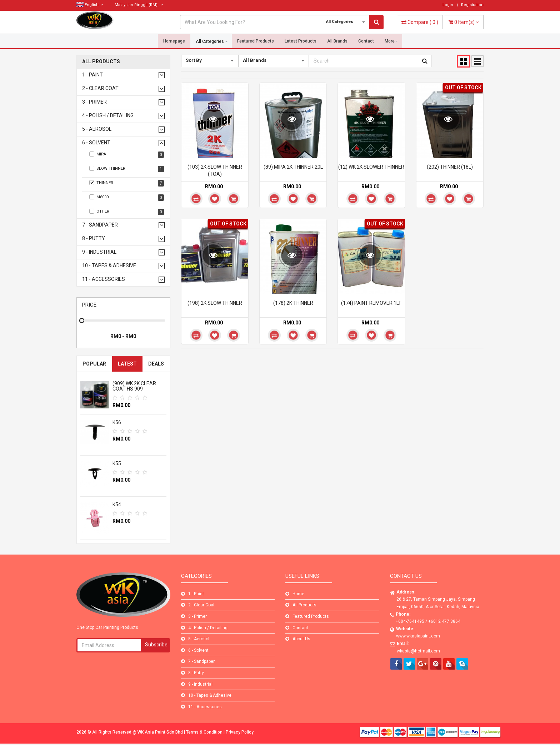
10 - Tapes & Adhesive (109, 266)
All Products (101, 62)
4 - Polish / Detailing (108, 116)
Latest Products (301, 41)
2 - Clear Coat (100, 88)
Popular (94, 364)
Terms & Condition (205, 732)
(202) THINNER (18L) (450, 167)
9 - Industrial (99, 252)
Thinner (127, 183)
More (390, 41)
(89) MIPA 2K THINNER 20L (293, 167)
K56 (117, 422)
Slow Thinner (127, 169)
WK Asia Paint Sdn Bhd (161, 732)
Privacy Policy (240, 732)
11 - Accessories (104, 279)
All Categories (210, 41)
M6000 (127, 198)
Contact (366, 41)
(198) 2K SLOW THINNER (215, 303)
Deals (156, 364)
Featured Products (256, 41)
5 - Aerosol (97, 129)
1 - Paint (92, 75)
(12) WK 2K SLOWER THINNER (371, 167)
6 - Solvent (96, 143)
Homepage (174, 41)
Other (127, 212)
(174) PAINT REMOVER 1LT (371, 303)
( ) (420, 22)
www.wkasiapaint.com (418, 636)
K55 (117, 463)
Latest (127, 364)
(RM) (139, 5)
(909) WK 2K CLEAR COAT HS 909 (134, 386)
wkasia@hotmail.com (418, 651)
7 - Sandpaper (100, 225)
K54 (117, 505)
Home (298, 594)
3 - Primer (94, 102)
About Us (301, 639)
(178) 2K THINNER (293, 303)
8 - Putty (94, 239)
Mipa (127, 155)
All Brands (337, 41)
